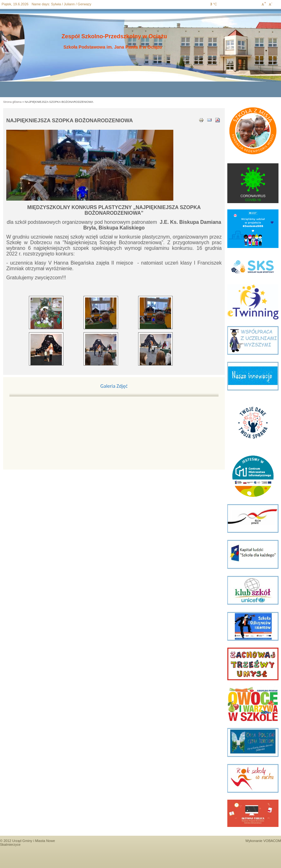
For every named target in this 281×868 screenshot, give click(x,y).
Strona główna (12, 102)
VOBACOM (272, 841)
